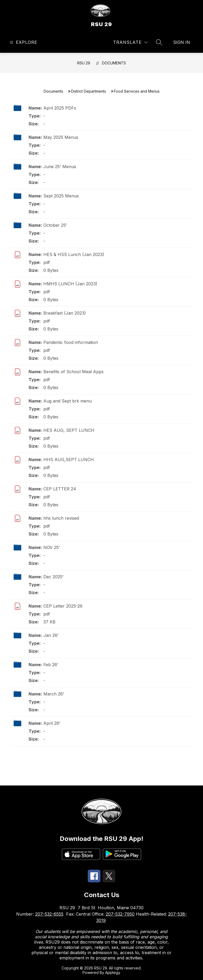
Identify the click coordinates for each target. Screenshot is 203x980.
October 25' (55, 225)
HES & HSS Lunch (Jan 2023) (74, 254)
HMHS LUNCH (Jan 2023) (70, 284)
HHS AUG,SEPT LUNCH (69, 460)
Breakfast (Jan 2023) (65, 313)
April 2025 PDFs (60, 108)
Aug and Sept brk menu (68, 401)
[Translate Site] (130, 42)
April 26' (52, 723)
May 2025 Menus (61, 137)
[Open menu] (23, 42)
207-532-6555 (49, 914)
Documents (114, 63)
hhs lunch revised (61, 518)
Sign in (182, 42)
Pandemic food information (71, 342)
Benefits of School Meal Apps (73, 372)
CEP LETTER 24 (60, 489)
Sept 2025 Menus (61, 196)
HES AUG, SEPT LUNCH (69, 430)
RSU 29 (84, 63)
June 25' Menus (60, 167)
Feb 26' (51, 665)
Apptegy (113, 972)
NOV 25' (52, 547)
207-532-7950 (120, 914)
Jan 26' (51, 635)
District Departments (89, 91)
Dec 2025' (54, 577)
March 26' (54, 694)
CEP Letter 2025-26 (63, 606)
